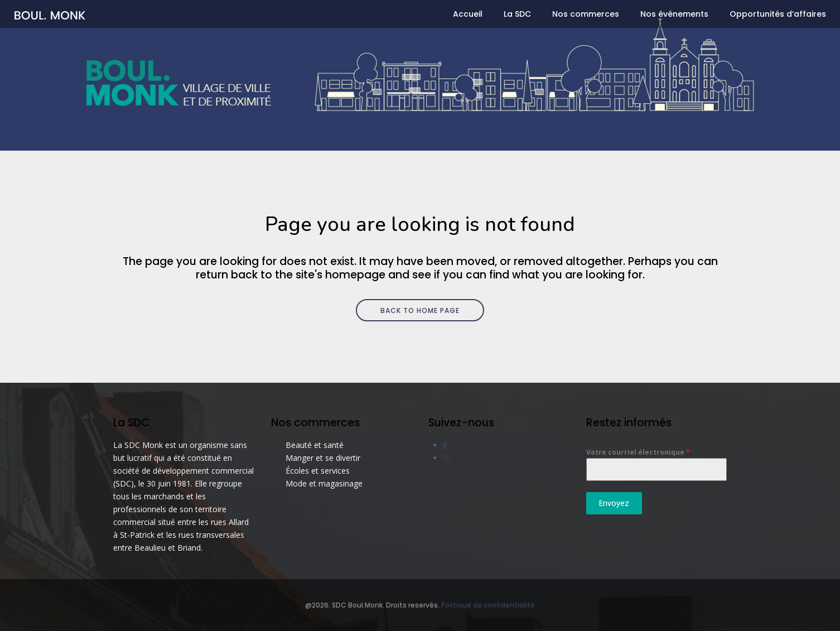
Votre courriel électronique (638, 452)
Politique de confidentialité (488, 605)
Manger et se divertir (323, 458)
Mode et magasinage (324, 483)
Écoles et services (318, 471)
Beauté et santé (315, 445)
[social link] (445, 445)
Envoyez (614, 503)
